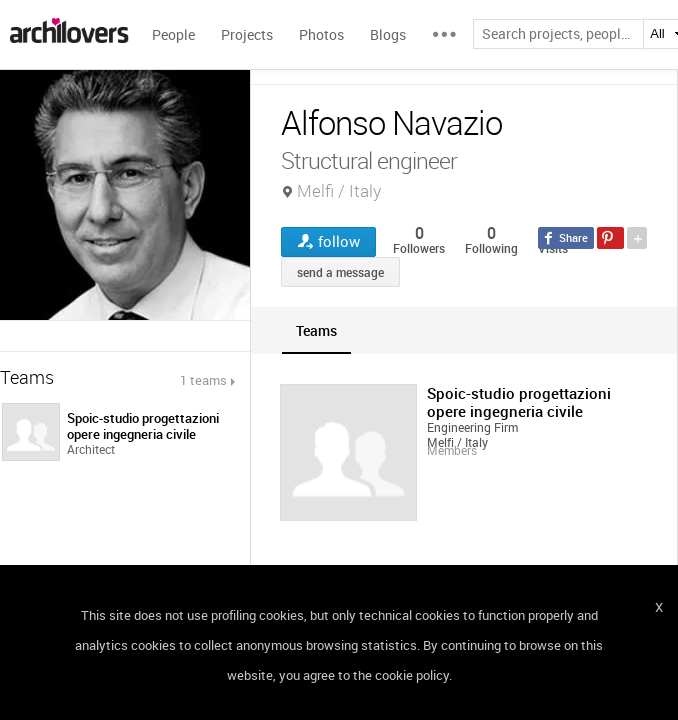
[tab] (316, 330)
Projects (247, 34)
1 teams (203, 380)
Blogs (388, 34)
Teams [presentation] (316, 330)
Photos (321, 34)
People (173, 34)
